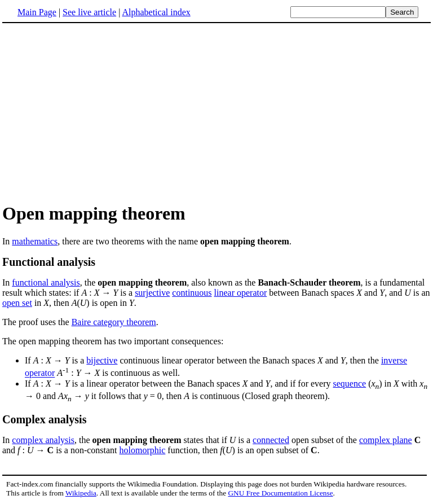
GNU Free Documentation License (280, 493)
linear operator (241, 293)
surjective (152, 293)
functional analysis (46, 282)
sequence (350, 384)
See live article (89, 12)
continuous (192, 293)
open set (17, 303)
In (7, 282)
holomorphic (143, 450)
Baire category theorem (114, 322)
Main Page (37, 12)
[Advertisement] (97, 112)
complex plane (386, 440)
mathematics (35, 241)
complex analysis (43, 440)
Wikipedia (81, 493)
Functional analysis (49, 262)
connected (271, 440)
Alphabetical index (156, 12)
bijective (102, 360)
